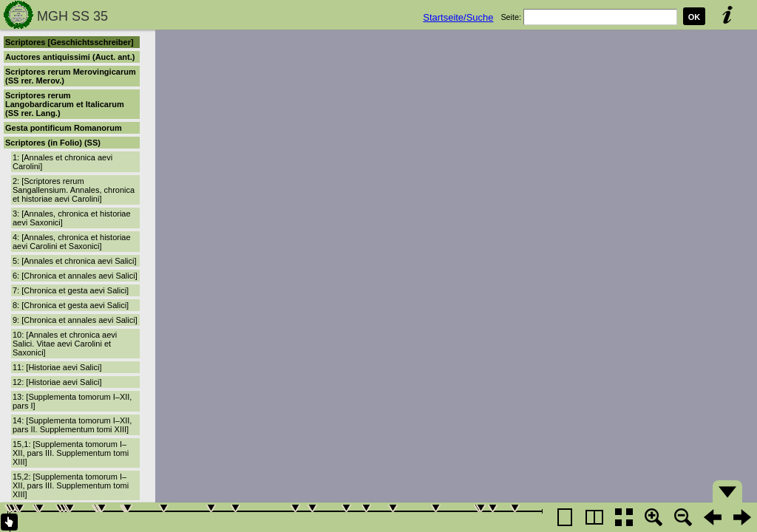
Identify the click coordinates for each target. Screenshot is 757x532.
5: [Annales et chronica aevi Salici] (75, 261)
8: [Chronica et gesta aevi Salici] (71, 305)
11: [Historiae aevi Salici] (57, 367)
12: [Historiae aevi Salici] (57, 382)
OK (695, 17)
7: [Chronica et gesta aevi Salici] (71, 290)
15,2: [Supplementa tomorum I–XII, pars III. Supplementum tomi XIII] (71, 485)
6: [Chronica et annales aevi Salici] (75, 276)
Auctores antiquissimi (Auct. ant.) (70, 57)
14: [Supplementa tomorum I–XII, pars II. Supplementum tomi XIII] (72, 425)
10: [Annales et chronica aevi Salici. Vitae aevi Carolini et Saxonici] (65, 344)
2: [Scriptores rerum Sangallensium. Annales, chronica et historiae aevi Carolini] (74, 190)
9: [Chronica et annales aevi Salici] (75, 320)
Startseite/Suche (458, 17)
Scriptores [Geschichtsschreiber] (69, 42)
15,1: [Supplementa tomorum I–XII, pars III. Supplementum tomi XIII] (71, 453)
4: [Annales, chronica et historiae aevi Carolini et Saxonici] (72, 242)
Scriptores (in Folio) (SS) (53, 143)
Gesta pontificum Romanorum (64, 128)
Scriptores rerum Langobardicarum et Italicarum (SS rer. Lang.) (65, 104)
